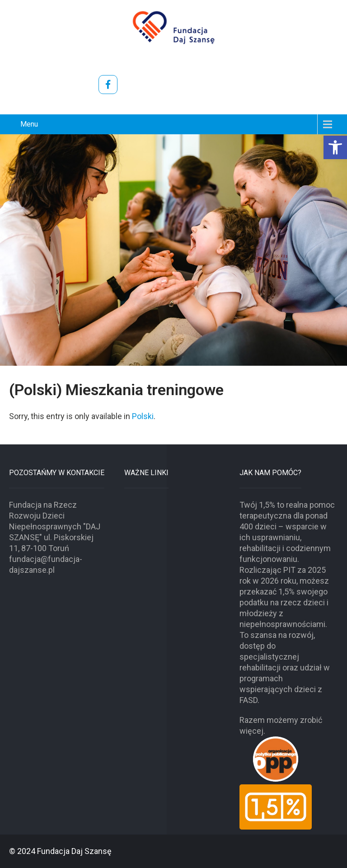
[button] (335, 147)
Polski (143, 416)
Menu (29, 124)
